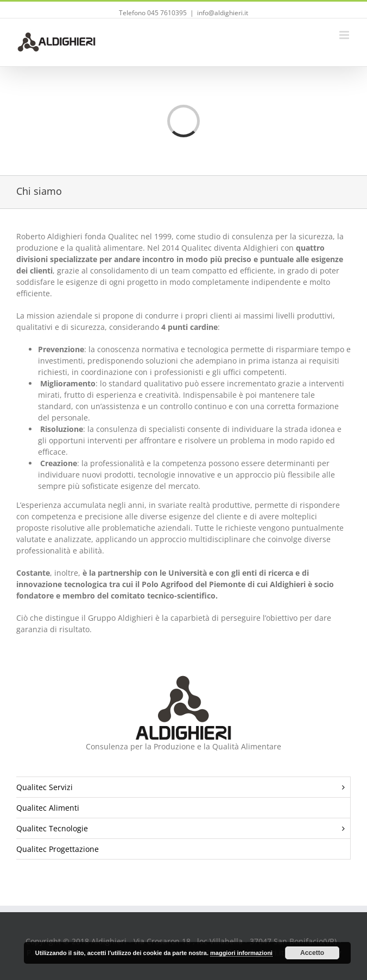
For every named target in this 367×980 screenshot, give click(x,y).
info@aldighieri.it (223, 13)
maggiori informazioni (241, 953)
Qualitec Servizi (183, 787)
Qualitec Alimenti (48, 808)
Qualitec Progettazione (58, 849)
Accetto (312, 953)
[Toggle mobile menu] (345, 35)
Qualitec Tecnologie (183, 829)
